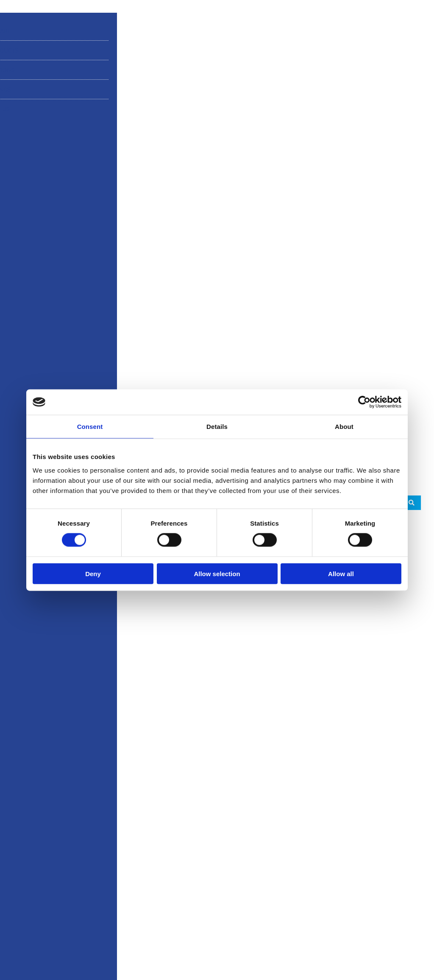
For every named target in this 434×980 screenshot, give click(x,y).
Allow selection (217, 573)
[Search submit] (412, 503)
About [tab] (344, 427)
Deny (93, 573)
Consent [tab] (90, 427)
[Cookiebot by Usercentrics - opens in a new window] (364, 402)
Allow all (341, 573)
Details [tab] (217, 427)
